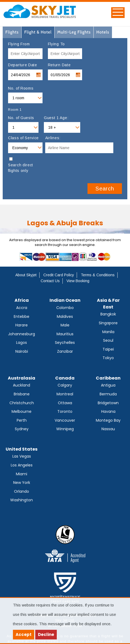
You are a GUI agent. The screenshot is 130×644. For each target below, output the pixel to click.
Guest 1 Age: (56, 118)
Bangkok (108, 314)
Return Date (59, 65)
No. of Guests (21, 118)
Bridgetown (108, 403)
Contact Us (50, 281)
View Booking (78, 281)
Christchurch (22, 403)
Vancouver (65, 420)
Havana (108, 411)
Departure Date (23, 65)
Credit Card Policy (59, 275)
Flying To (56, 44)
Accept (24, 634)
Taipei (108, 349)
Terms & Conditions (98, 275)
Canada (65, 378)
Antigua (108, 385)
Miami (22, 474)
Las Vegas (22, 456)
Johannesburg (22, 334)
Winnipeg (65, 429)
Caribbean (108, 378)
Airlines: (53, 138)
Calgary (65, 385)
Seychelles (65, 343)
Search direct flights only (21, 168)
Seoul (108, 340)
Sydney (22, 429)
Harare (22, 325)
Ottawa (65, 403)
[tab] (12, 32)
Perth (22, 420)
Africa (22, 300)
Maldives (65, 317)
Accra (22, 308)
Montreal (65, 394)
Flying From (19, 44)
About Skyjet (26, 275)
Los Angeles (22, 465)
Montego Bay (108, 420)
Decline (46, 634)
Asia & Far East (108, 303)
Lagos (22, 343)
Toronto (65, 411)
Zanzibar (65, 351)
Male (65, 325)
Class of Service (23, 138)
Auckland (22, 385)
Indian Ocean (65, 300)
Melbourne (22, 411)
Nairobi (22, 351)
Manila (108, 332)
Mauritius (65, 334)
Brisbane (22, 394)
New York (22, 483)
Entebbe (22, 317)
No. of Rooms (21, 88)
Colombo (65, 308)
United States (22, 449)
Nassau (108, 429)
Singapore (108, 323)
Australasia (22, 378)
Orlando (22, 491)
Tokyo (108, 358)
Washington (22, 500)
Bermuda (108, 394)
